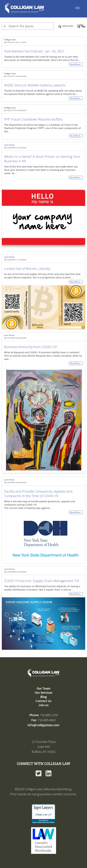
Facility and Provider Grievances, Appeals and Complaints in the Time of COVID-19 (38, 494)
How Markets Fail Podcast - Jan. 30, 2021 (34, 51)
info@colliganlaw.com (43, 725)
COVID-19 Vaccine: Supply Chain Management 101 (42, 581)
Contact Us (44, 701)
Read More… (76, 64)
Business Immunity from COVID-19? (31, 347)
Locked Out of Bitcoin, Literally (27, 269)
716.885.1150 (49, 715)
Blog (43, 697)
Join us (43, 705)
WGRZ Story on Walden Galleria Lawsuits (35, 85)
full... (77, 60)
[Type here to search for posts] (28, 26)
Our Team (43, 688)
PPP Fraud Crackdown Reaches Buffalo (33, 119)
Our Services (44, 692)
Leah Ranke (9, 145)
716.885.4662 (47, 720)
